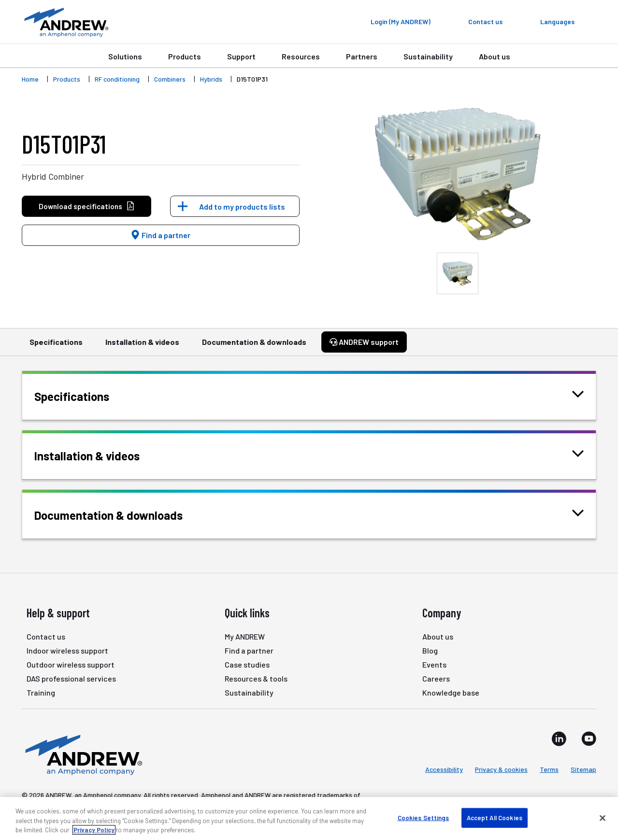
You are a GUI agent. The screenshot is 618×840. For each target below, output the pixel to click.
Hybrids (211, 79)
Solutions (125, 56)
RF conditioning (117, 79)
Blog (430, 650)
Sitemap (583, 769)
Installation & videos (142, 346)
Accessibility (444, 769)
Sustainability (428, 56)
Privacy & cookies (501, 769)
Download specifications (87, 206)
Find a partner (160, 235)
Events (434, 664)
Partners (362, 56)
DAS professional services (71, 678)
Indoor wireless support (67, 650)
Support (241, 56)
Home (30, 79)
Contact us (46, 636)
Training (41, 692)
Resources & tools (256, 678)
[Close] (603, 818)
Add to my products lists (242, 206)
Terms (549, 769)
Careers (436, 678)
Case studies (247, 664)
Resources (301, 56)
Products (185, 56)
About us (495, 56)
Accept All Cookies (495, 817)
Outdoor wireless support (71, 664)
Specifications (56, 346)
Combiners (170, 79)
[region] (309, 819)
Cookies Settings (424, 817)
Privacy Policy (94, 830)
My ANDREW (245, 636)
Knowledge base (451, 692)
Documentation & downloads (254, 346)
